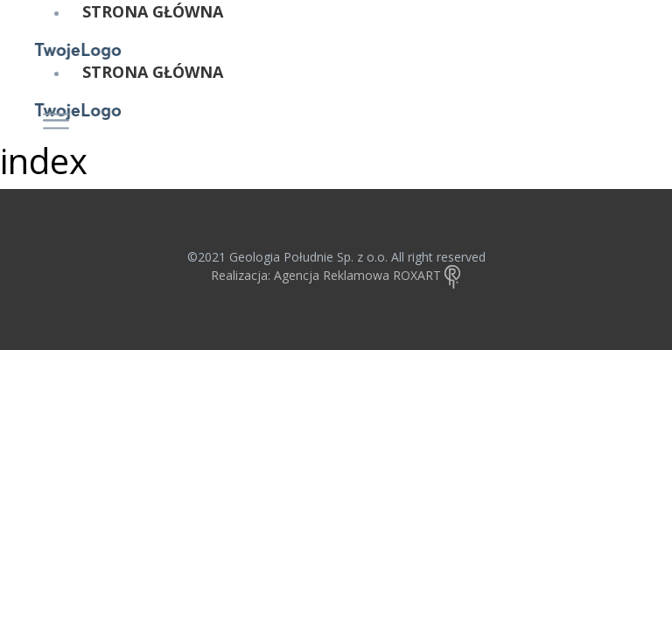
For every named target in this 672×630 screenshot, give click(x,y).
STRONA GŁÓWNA (153, 11)
